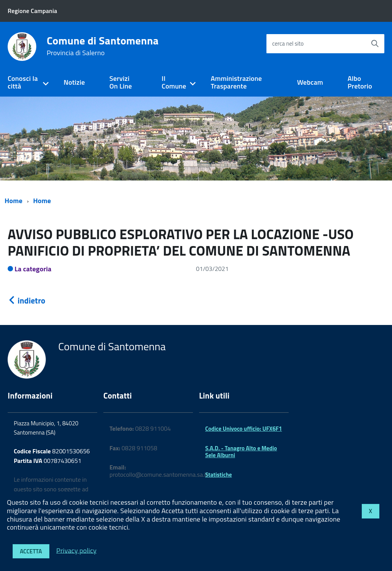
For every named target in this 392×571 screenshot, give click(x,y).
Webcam (310, 82)
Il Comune (174, 82)
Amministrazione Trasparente (236, 82)
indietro (26, 300)
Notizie (74, 82)
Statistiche (219, 475)
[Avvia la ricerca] (375, 44)
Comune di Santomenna (103, 46)
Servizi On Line (121, 82)
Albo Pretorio (360, 82)
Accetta (31, 551)
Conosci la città (23, 82)
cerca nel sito (288, 43)
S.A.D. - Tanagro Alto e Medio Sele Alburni (241, 452)
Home (14, 201)
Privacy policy (76, 550)
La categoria (33, 269)
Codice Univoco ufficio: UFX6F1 (243, 429)
